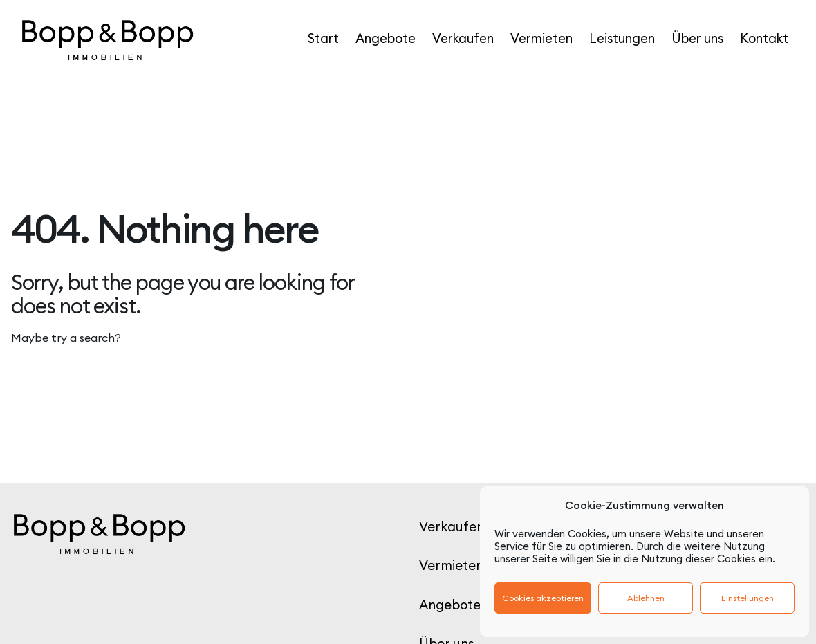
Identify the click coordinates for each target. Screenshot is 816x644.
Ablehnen (646, 598)
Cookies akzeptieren (543, 598)
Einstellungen (748, 598)
